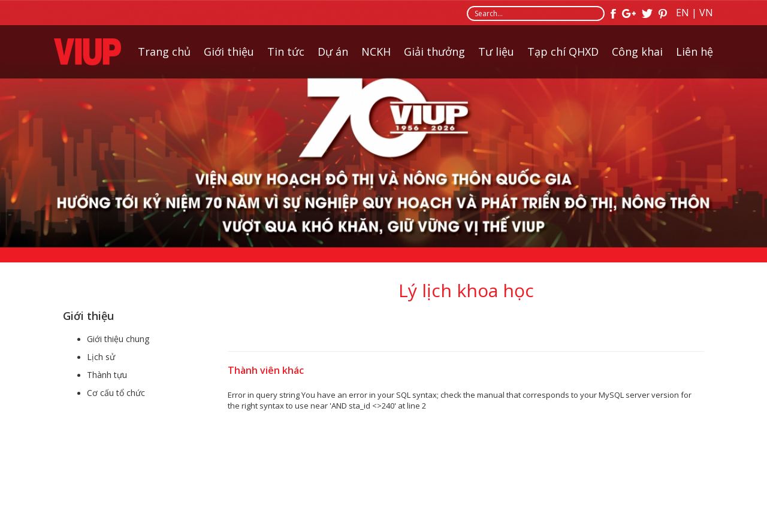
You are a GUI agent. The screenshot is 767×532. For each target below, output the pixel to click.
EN (683, 13)
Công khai (637, 52)
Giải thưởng (434, 52)
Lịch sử (101, 357)
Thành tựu (107, 375)
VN (706, 13)
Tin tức (286, 52)
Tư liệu (496, 52)
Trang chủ (164, 52)
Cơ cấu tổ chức (116, 393)
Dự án (333, 52)
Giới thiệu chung (118, 339)
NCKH (376, 52)
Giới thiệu (229, 52)
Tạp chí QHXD (563, 52)
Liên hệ (694, 52)
